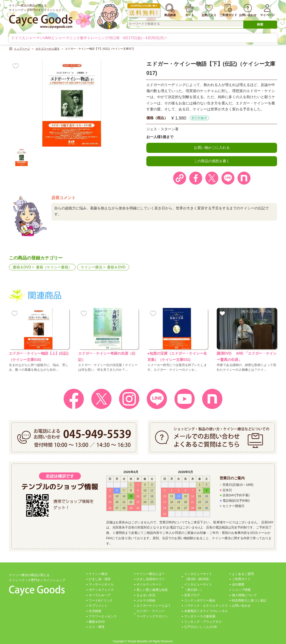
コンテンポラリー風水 (200, 600)
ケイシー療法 (92, 267)
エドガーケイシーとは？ (154, 606)
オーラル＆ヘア (100, 595)
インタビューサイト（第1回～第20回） (198, 577)
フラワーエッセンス (103, 616)
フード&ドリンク (101, 600)
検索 (260, 24)
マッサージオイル (101, 584)
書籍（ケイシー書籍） (54, 267)
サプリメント (98, 606)
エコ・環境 (97, 627)
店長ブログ (192, 595)
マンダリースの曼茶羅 (200, 616)
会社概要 (238, 584)
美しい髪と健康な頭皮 (152, 590)
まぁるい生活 (146, 595)
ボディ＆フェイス (101, 590)
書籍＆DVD (22, 267)
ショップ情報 (241, 590)
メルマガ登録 (146, 600)
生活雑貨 (95, 611)
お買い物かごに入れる (212, 148)
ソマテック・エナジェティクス (206, 606)
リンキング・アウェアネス (203, 622)
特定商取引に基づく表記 (249, 600)
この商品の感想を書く (212, 161)
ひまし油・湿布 (100, 579)
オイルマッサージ (149, 584)
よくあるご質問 (243, 574)
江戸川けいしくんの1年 (201, 627)
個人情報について (244, 595)
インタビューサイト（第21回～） (198, 587)
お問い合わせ (241, 606)
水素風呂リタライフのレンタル (206, 611)
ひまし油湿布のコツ (151, 579)
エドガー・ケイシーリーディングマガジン (152, 614)
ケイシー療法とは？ (151, 574)
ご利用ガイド (241, 579)
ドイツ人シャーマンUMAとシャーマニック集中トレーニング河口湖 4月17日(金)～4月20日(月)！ (90, 38)
